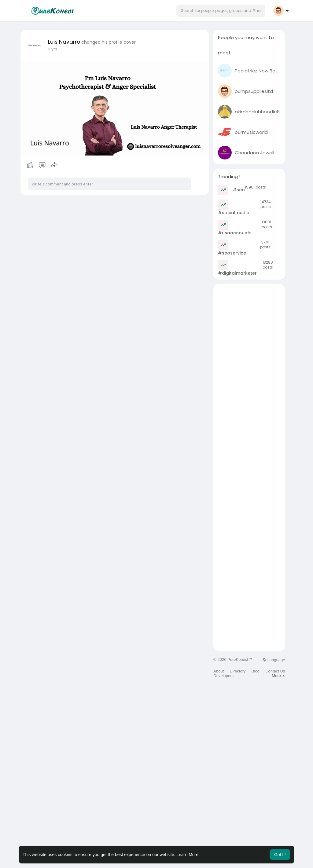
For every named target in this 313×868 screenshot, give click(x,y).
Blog (256, 671)
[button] (221, 11)
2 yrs (53, 49)
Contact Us (275, 671)
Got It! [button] (280, 855)
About (219, 671)
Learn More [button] (188, 855)
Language (274, 660)
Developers (223, 676)
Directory (238, 671)
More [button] (278, 676)
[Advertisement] (249, 376)
